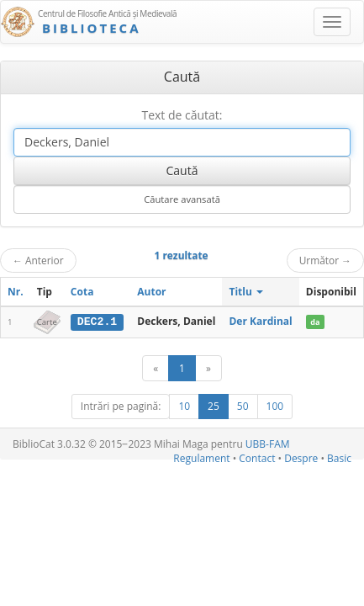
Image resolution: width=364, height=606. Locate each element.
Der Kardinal (260, 321)
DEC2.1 (97, 322)
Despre (301, 458)
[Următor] (208, 368)
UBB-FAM (268, 444)
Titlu (246, 292)
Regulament (201, 458)
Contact (257, 458)
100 (275, 406)
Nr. (16, 292)
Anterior (38, 260)
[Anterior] (156, 368)
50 (243, 406)
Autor (151, 292)
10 (184, 406)
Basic (339, 458)
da (315, 322)
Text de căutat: (182, 115)
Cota (82, 292)
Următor (325, 260)
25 (214, 406)
